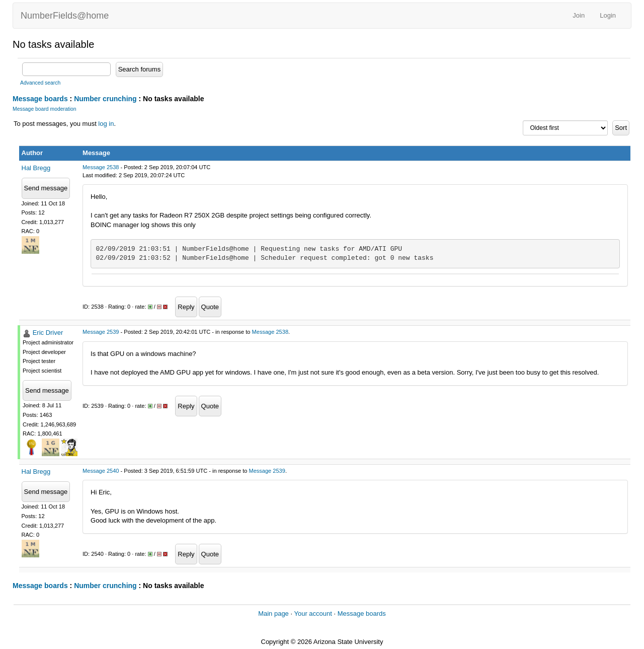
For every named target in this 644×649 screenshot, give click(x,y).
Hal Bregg (36, 168)
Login (608, 15)
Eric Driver (48, 333)
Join (579, 15)
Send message (46, 188)
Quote (210, 307)
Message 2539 (101, 332)
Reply (186, 307)
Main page (273, 614)
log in (106, 124)
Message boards (40, 99)
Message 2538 (101, 167)
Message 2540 (101, 471)
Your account (313, 614)
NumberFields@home (65, 16)
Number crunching (105, 99)
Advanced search (40, 83)
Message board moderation (45, 109)
